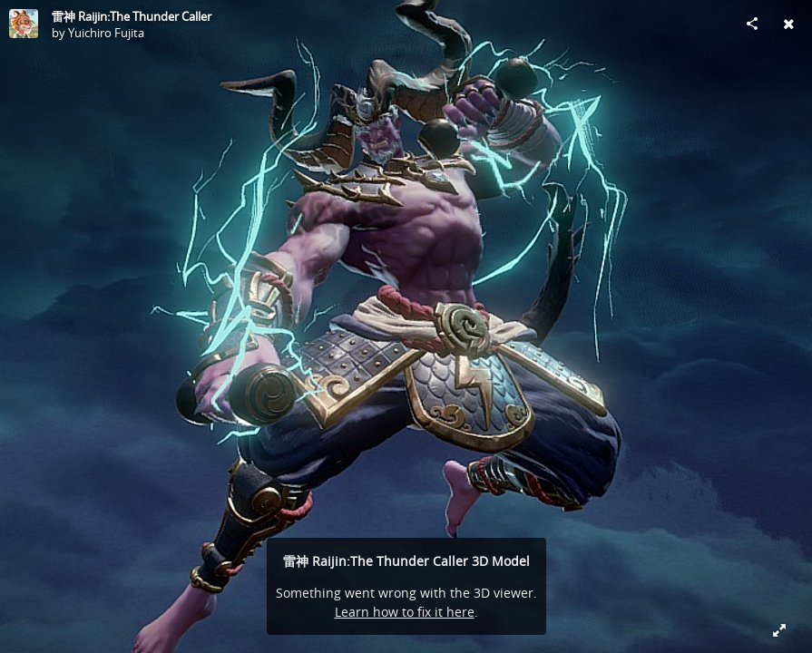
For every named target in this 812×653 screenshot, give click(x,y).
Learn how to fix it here (405, 612)
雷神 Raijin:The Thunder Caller (132, 16)
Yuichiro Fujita (106, 33)
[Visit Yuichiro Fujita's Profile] (24, 24)
